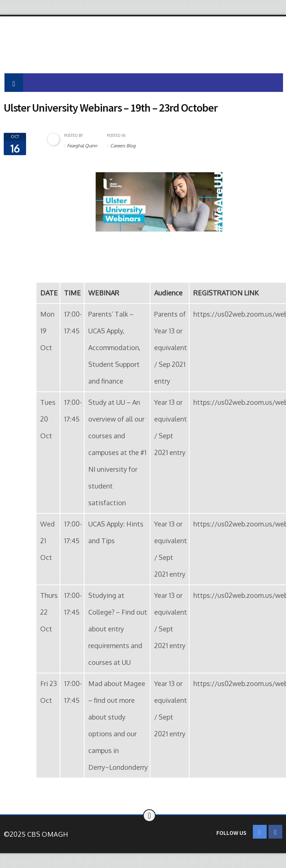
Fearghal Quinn (82, 146)
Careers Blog (123, 146)
